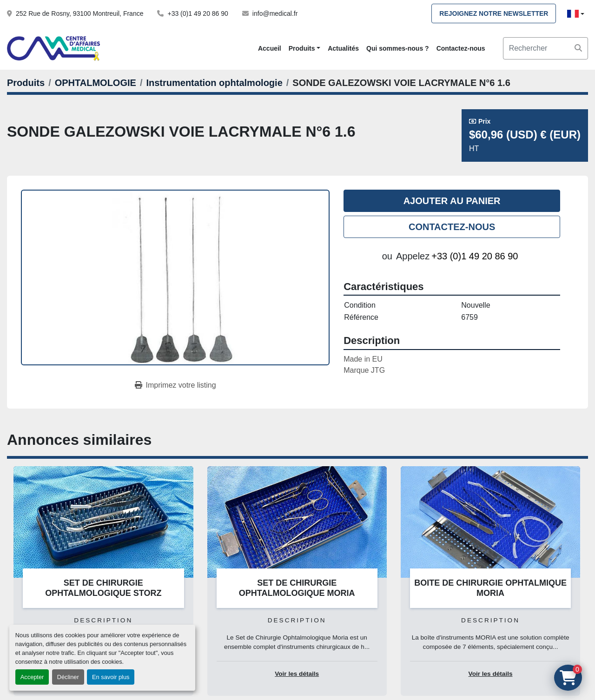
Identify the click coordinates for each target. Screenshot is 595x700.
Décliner (68, 677)
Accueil (270, 48)
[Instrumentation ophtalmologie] (214, 83)
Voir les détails (297, 674)
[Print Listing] (175, 385)
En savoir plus (111, 677)
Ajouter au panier (452, 201)
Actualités (343, 48)
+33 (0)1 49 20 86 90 (198, 13)
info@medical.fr (275, 13)
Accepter (32, 677)
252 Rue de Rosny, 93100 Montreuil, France (79, 13)
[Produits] (26, 83)
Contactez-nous (461, 48)
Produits (302, 48)
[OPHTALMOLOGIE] (96, 83)
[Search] (545, 48)
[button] (304, 49)
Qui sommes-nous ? (398, 48)
